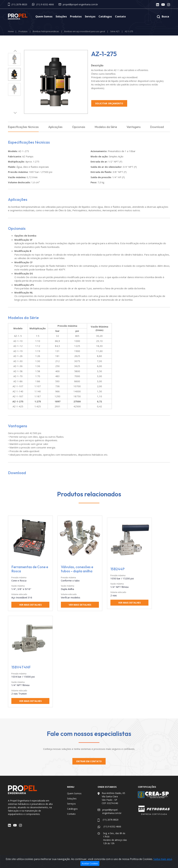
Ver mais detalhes (30, 605)
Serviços (90, 16)
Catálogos (105, 16)
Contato (120, 16)
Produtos (76, 16)
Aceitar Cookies (90, 864)
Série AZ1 (115, 31)
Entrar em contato (89, 762)
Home (11, 31)
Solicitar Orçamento (109, 103)
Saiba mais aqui (163, 860)
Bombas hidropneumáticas (46, 31)
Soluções (61, 16)
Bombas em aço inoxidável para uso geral (85, 31)
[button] (15, 113)
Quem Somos (44, 16)
